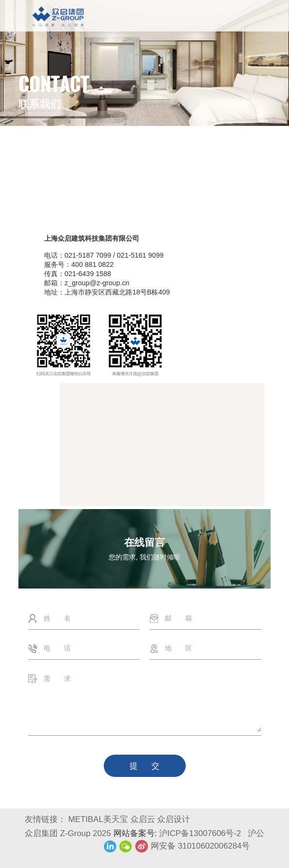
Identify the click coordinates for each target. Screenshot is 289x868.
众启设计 (174, 819)
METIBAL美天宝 (98, 819)
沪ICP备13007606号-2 (201, 833)
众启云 (143, 819)
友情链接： (45, 819)
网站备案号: (136, 833)
